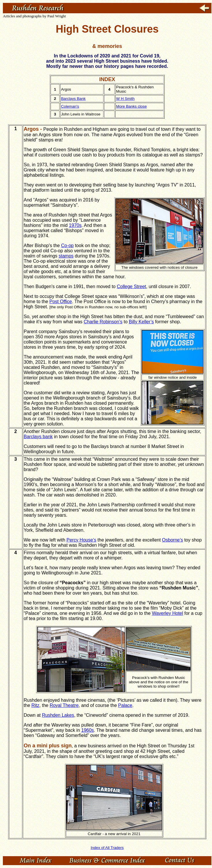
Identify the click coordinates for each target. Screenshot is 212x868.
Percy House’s (81, 540)
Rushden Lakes (58, 715)
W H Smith (125, 99)
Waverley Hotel (168, 613)
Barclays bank (38, 437)
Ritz (36, 705)
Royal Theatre (64, 705)
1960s (88, 730)
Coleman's (70, 106)
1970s (75, 225)
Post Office (61, 302)
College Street (131, 286)
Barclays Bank (73, 99)
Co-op (67, 246)
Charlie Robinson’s (103, 322)
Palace (125, 705)
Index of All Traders (107, 848)
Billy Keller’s (141, 322)
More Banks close (131, 106)
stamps (66, 256)
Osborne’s (173, 540)
